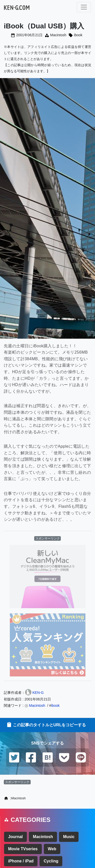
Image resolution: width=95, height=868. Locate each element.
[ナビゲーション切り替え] (84, 7)
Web (52, 849)
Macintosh (58, 35)
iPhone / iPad (21, 861)
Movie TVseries (23, 849)
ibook (78, 35)
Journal (15, 837)
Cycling (51, 861)
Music (69, 837)
